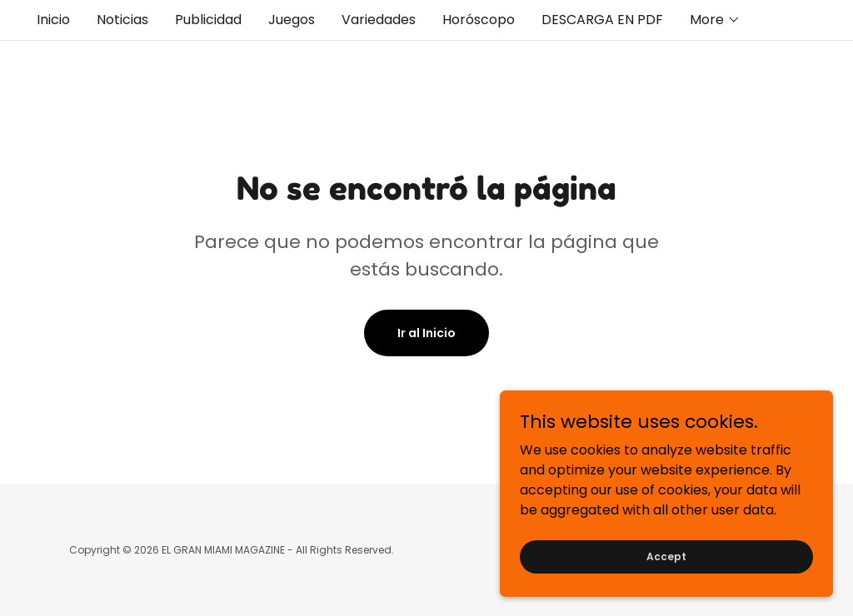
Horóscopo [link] (479, 20)
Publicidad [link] (208, 20)
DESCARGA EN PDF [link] (602, 20)
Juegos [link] (292, 20)
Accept (666, 590)
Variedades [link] (379, 20)
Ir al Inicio (426, 333)
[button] (715, 20)
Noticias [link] (122, 20)
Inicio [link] (53, 20)
